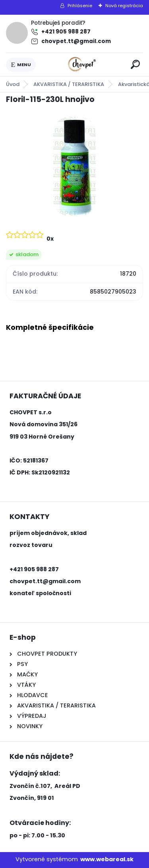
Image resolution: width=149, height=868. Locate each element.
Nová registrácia (124, 6)
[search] (135, 64)
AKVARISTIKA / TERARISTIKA (69, 84)
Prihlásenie (80, 6)
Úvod (13, 84)
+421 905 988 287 (66, 32)
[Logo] (82, 65)
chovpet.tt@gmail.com (76, 41)
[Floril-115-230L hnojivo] (74, 167)
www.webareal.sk (107, 859)
